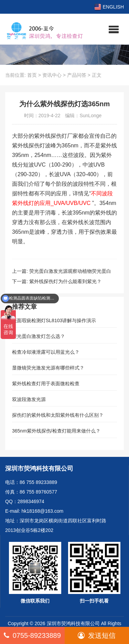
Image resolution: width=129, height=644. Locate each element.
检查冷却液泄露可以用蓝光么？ (46, 352)
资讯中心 (52, 75)
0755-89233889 (32, 635)
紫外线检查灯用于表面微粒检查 (46, 384)
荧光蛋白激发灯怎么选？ (39, 336)
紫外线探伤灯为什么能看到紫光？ (65, 281)
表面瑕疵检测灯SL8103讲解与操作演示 (54, 320)
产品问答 (77, 75)
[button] (114, 29)
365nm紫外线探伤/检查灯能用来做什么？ (56, 431)
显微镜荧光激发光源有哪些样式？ (48, 368)
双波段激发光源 (29, 399)
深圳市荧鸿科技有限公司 (73, 623)
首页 (32, 75)
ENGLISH (109, 7)
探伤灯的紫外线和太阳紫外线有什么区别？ (58, 415)
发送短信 (97, 635)
